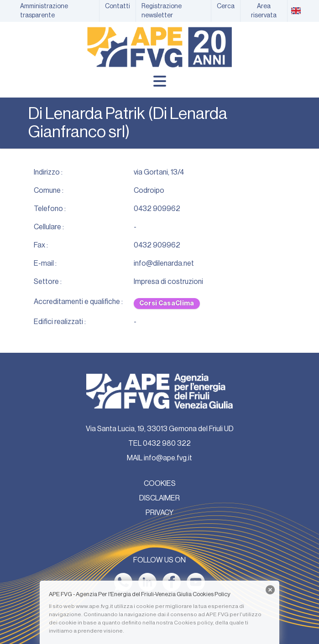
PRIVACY (159, 513)
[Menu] (160, 81)
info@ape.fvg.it (168, 458)
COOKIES (160, 484)
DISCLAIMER (159, 498)
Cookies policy (193, 623)
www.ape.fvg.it (94, 606)
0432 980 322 (167, 443)
